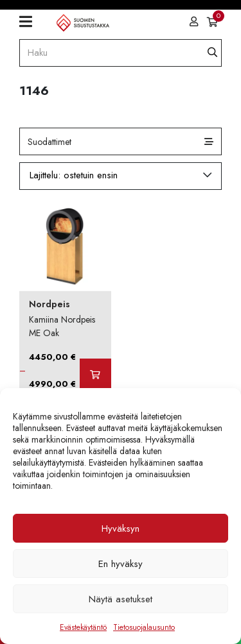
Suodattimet (49, 142)
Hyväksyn (121, 529)
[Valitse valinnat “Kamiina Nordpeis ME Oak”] (95, 375)
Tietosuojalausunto (144, 627)
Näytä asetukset (121, 599)
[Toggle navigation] (31, 22)
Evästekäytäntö (83, 627)
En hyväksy (121, 564)
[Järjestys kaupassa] (120, 175)
